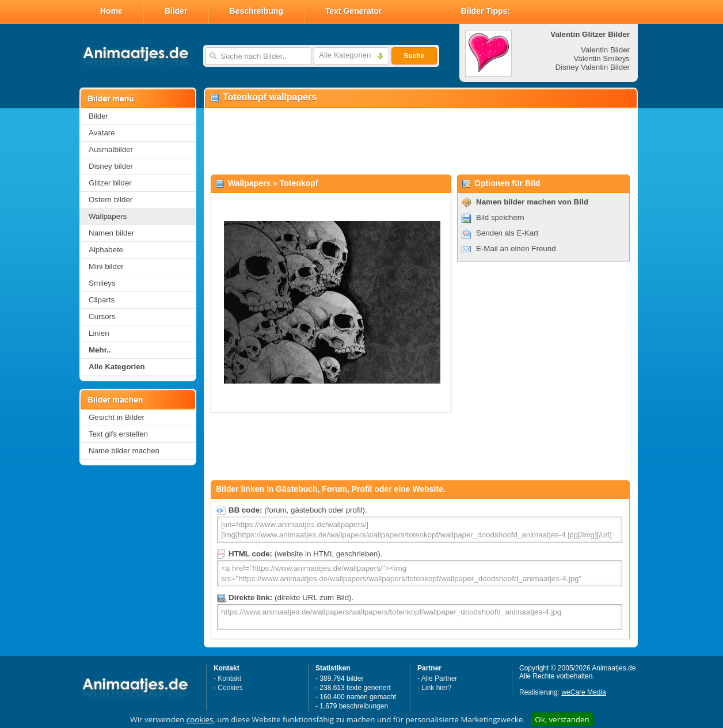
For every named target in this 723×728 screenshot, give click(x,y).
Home (111, 11)
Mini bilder (106, 266)
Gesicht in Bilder (117, 417)
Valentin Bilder (605, 50)
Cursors (102, 316)
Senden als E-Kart (507, 233)
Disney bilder (111, 166)
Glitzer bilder (110, 183)
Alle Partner (439, 678)
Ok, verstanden (562, 719)
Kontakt (229, 678)
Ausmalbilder (111, 149)
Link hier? (436, 688)
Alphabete (106, 250)
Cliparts (102, 300)
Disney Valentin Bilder (593, 67)
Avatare (102, 133)
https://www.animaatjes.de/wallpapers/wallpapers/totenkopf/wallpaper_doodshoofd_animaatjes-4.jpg (420, 617)
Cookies (230, 688)
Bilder (176, 11)
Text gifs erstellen (118, 434)
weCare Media (583, 692)
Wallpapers (108, 216)
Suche (414, 56)
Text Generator (354, 11)
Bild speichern (500, 217)
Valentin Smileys (602, 58)
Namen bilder (111, 233)
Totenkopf (299, 183)
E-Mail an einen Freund (516, 249)
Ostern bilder (111, 200)
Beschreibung (256, 11)
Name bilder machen (124, 451)
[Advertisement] (420, 142)
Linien (99, 333)
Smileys (102, 283)
